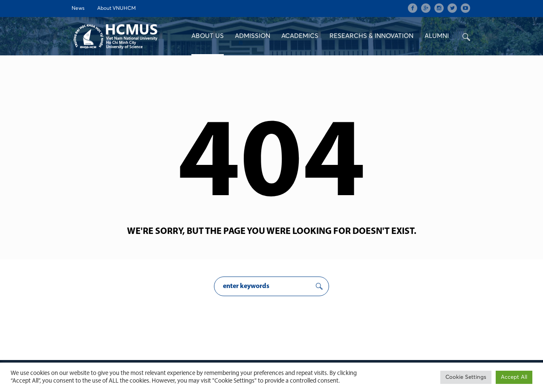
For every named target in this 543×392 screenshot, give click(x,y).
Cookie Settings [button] (466, 377)
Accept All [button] (514, 377)
